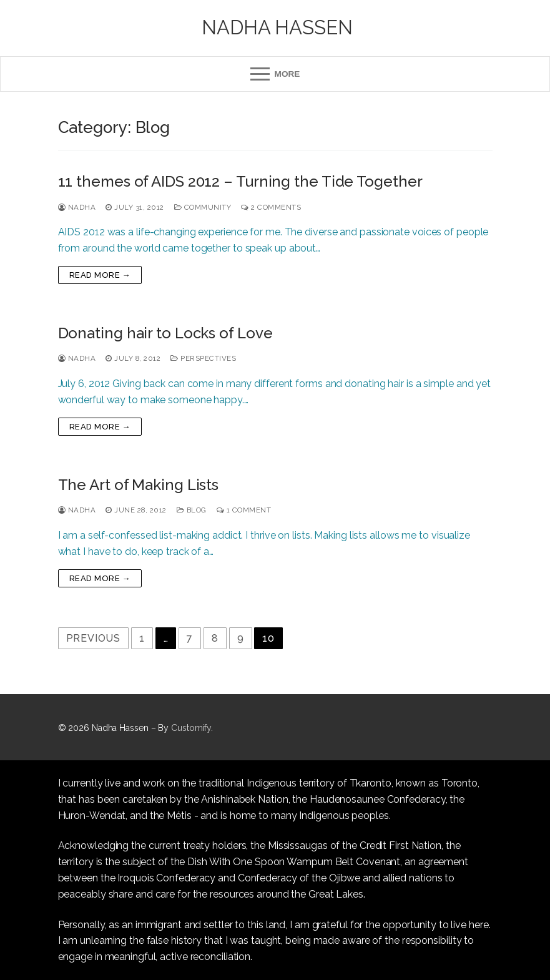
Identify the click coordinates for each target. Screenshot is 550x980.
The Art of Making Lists (139, 485)
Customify (191, 728)
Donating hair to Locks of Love (165, 333)
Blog (192, 510)
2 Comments (271, 207)
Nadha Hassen (277, 27)
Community (203, 207)
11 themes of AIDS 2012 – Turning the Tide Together (240, 181)
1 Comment (244, 510)
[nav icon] (275, 74)
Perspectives (203, 358)
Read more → (100, 275)
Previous (93, 638)
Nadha (77, 207)
